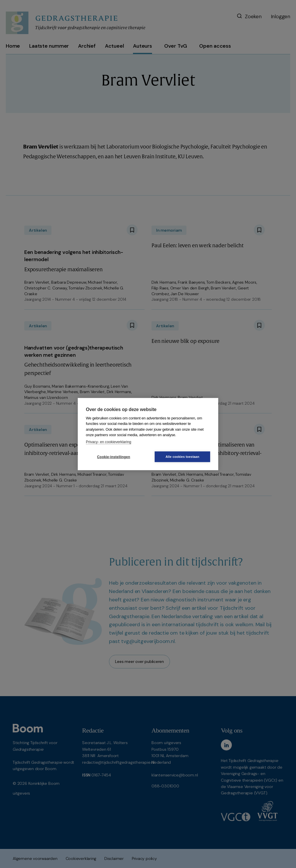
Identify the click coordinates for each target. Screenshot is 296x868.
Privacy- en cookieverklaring (109, 442)
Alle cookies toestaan (183, 457)
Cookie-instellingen (114, 457)
